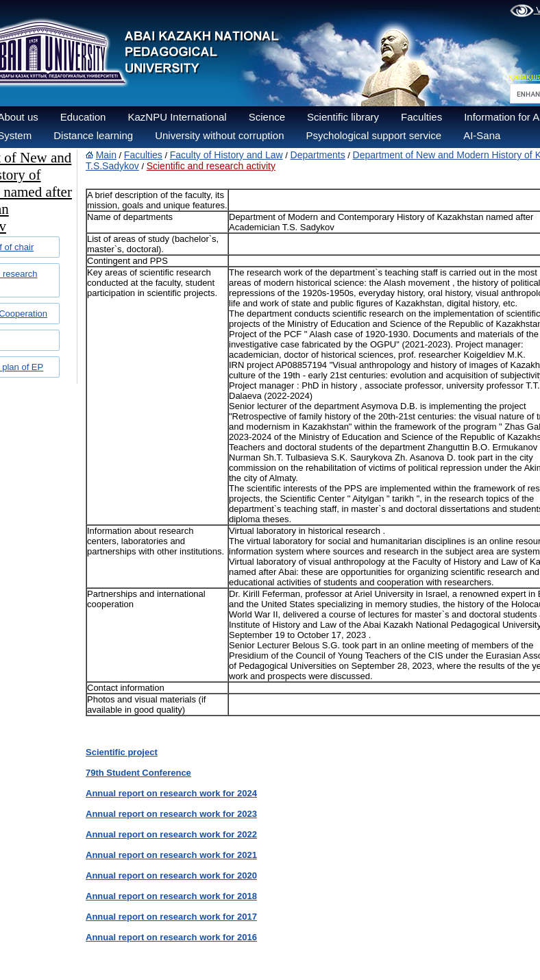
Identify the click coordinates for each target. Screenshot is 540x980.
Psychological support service (374, 135)
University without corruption (219, 135)
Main (106, 155)
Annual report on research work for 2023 (171, 814)
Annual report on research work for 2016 (171, 937)
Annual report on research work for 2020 (171, 875)
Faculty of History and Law (226, 155)
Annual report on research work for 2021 (171, 855)
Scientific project (122, 752)
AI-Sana (482, 135)
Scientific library (343, 117)
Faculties (421, 117)
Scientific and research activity (211, 166)
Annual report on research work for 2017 (171, 917)
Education (83, 117)
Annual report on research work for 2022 (171, 834)
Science (267, 117)
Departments (318, 155)
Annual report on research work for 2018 (171, 896)
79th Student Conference (138, 773)
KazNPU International (177, 117)
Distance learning (93, 135)
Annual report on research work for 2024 (171, 793)
